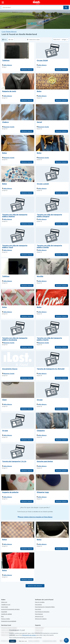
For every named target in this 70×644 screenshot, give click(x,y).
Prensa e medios (6, 619)
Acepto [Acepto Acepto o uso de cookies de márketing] (13, 641)
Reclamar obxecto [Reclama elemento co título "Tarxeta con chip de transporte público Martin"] (61, 347)
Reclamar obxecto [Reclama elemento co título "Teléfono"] (27, 70)
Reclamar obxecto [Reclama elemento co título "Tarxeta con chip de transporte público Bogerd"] (61, 224)
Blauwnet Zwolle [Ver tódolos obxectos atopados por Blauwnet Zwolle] (9, 127)
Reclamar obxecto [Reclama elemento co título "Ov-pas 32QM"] (61, 70)
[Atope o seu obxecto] (66, 7)
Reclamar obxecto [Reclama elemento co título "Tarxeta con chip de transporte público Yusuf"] (27, 255)
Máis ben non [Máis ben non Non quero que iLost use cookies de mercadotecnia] (23, 641)
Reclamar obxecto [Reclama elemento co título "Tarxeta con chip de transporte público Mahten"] (27, 224)
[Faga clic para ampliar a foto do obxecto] (18, 51)
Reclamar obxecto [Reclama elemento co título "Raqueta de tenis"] (27, 100)
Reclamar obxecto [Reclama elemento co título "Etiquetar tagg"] (61, 501)
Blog (2, 616)
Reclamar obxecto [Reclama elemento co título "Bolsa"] (61, 100)
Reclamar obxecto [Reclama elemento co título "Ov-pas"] (61, 409)
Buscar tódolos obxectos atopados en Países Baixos (35, 517)
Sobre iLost (4, 602)
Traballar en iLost (6, 605)
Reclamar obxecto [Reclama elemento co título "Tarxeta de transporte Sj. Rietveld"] (61, 378)
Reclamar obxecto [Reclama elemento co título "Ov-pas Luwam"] (61, 193)
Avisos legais (5, 607)
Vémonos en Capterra (41, 619)
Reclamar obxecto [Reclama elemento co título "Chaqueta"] (61, 440)
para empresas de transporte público (45, 607)
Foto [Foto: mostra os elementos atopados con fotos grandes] (4, 40)
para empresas (39, 614)
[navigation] (66, 640)
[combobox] (32, 7)
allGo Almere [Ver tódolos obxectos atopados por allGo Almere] (8, 65)
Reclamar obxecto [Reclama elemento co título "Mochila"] (61, 286)
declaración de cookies (29, 635)
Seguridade (4, 612)
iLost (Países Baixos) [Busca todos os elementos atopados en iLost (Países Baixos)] (9, 32)
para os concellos (40, 602)
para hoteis (38, 609)
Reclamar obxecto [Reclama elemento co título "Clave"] (27, 409)
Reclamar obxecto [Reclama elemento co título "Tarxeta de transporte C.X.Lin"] (27, 471)
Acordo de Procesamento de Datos (10, 609)
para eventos (38, 605)
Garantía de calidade (6, 614)
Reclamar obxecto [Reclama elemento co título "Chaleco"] (27, 131)
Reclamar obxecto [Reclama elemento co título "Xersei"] (61, 131)
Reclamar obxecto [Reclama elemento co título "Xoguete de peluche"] (27, 501)
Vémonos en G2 (39, 616)
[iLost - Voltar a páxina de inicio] (37, 2)
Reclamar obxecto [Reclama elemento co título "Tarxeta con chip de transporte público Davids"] (61, 255)
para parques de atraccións (42, 612)
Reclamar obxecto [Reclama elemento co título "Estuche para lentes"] (61, 471)
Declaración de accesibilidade (9, 621)
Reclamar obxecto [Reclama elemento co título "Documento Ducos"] (27, 378)
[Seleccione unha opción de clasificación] (61, 40)
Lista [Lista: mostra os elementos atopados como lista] (11, 40)
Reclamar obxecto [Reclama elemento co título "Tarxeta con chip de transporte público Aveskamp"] (27, 347)
